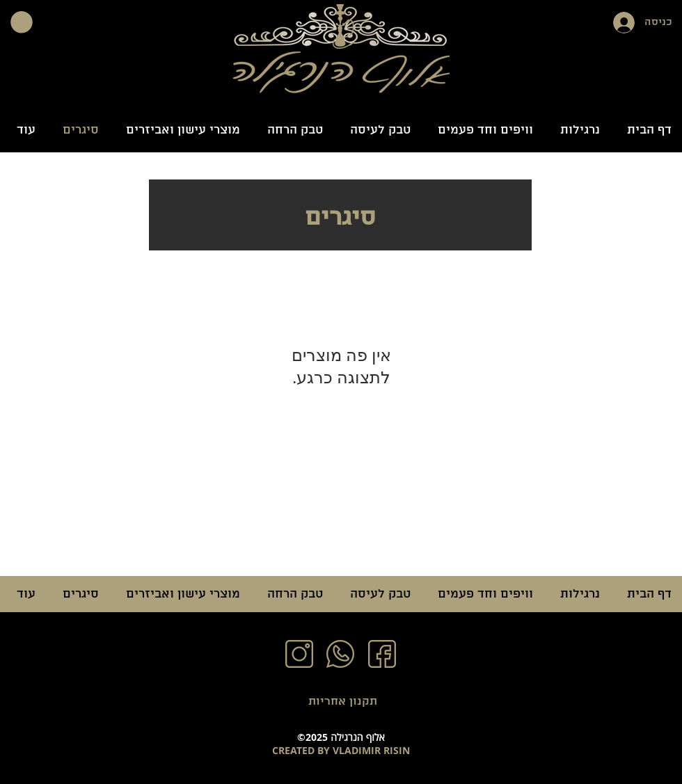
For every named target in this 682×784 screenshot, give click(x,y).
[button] (22, 22)
